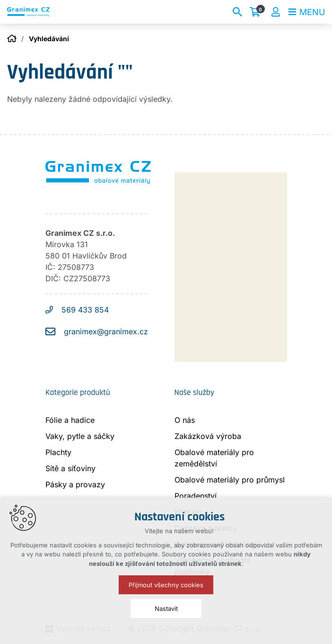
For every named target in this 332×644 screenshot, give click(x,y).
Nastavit (166, 608)
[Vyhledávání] (237, 12)
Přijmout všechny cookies (166, 585)
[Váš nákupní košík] (257, 12)
